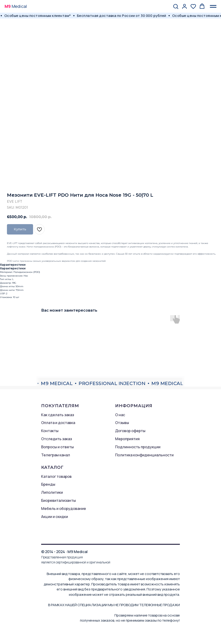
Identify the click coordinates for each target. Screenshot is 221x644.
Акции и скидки (55, 517)
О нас (120, 415)
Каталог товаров (56, 476)
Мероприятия (127, 439)
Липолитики (52, 492)
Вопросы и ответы (57, 447)
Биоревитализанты (58, 500)
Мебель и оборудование (64, 509)
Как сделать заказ (58, 415)
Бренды (48, 484)
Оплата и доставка (58, 423)
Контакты (50, 431)
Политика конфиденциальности (144, 455)
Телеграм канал (56, 455)
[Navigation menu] (213, 6)
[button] (176, 6)
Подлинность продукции (138, 447)
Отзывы (122, 423)
